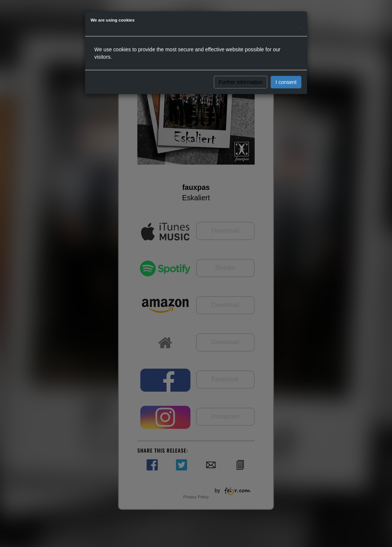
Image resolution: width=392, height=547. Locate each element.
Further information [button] (241, 82)
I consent (286, 82)
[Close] (299, 27)
